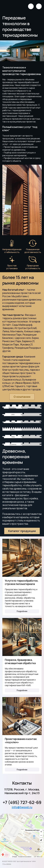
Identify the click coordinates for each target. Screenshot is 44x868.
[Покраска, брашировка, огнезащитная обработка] (22, 637)
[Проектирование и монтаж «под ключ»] (22, 716)
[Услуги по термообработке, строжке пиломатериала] (22, 558)
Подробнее (22, 611)
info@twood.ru (22, 807)
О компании (22, 397)
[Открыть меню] (39, 6)
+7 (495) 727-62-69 (22, 802)
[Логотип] (10, 6)
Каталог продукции (22, 531)
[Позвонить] (31, 6)
